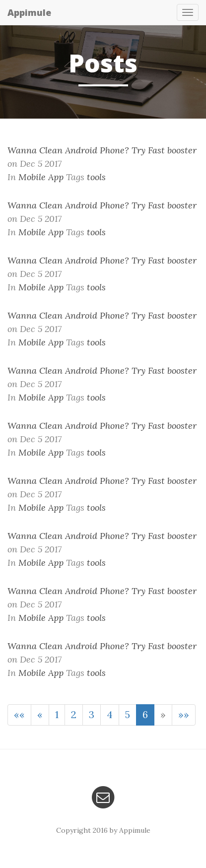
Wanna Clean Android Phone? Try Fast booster (102, 150)
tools (96, 177)
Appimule (29, 12)
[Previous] (40, 715)
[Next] (163, 715)
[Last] (184, 715)
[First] (19, 715)
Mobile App (41, 177)
